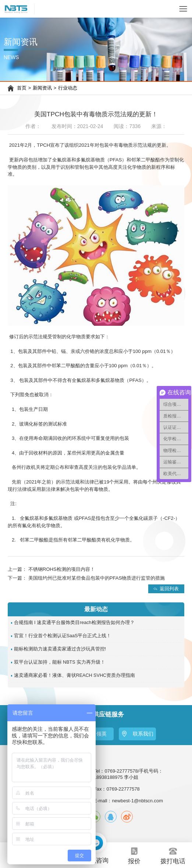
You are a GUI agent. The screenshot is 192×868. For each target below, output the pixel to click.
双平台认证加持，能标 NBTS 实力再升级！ (60, 662)
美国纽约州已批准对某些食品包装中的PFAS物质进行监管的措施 (97, 578)
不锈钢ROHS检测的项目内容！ (62, 569)
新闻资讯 (42, 88)
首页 (22, 88)
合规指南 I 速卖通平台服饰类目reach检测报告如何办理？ (74, 623)
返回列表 (169, 589)
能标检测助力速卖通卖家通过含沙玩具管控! (60, 649)
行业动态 (68, 88)
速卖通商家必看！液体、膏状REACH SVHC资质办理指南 (75, 675)
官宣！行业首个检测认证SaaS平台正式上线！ (63, 636)
